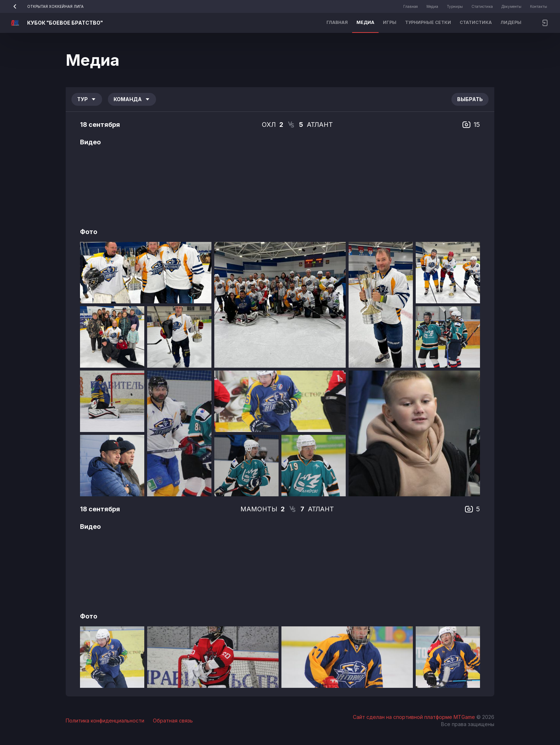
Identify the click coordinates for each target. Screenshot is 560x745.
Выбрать (470, 99)
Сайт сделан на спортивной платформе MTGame (415, 717)
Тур (87, 99)
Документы (511, 6)
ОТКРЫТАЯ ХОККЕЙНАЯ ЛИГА (46, 6)
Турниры (455, 6)
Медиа (432, 6)
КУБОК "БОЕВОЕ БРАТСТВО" (65, 23)
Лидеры (511, 22)
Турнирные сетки (428, 22)
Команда (132, 99)
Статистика (482, 6)
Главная (411, 6)
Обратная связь (173, 721)
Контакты (539, 6)
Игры (390, 22)
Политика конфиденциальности (105, 721)
